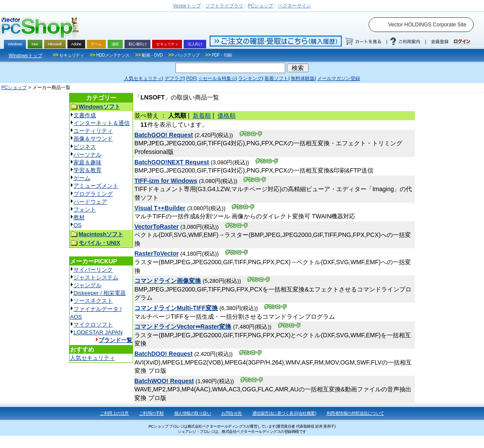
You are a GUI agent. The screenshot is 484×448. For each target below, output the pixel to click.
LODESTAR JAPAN (98, 332)
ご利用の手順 (151, 413)
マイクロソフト (93, 325)
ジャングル (88, 285)
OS (78, 225)
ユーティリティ (93, 131)
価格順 (226, 115)
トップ (187, 6)
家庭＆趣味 (88, 162)
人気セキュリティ (92, 358)
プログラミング (93, 194)
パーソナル (88, 155)
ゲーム (82, 178)
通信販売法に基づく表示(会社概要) (284, 413)
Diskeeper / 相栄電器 (100, 293)
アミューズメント (96, 186)
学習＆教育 (88, 170)
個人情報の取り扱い (193, 413)
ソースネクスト (93, 301)
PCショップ (14, 87)
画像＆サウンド (93, 139)
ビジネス (85, 147)
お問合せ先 (232, 413)
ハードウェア (90, 202)
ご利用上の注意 (114, 413)
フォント (85, 210)
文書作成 (85, 115)
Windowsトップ (25, 55)
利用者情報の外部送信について (355, 413)
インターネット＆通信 (102, 123)
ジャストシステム (96, 277)
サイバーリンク (93, 270)
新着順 (202, 115)
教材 (79, 217)
